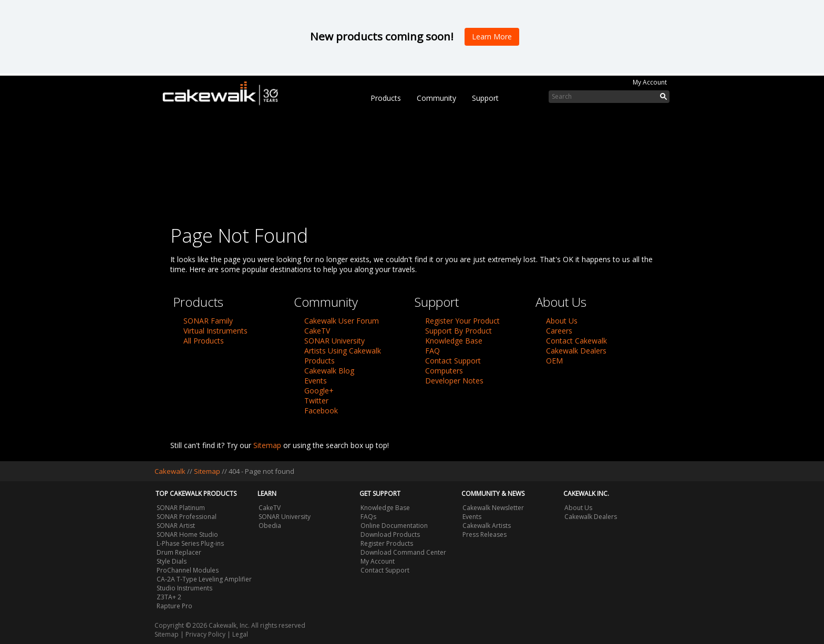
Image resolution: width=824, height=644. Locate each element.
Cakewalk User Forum (342, 321)
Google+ (319, 391)
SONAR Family (208, 321)
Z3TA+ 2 (169, 597)
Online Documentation (394, 526)
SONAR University (334, 341)
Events (316, 381)
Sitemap (267, 445)
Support (485, 98)
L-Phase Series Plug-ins (190, 543)
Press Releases (485, 534)
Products (386, 98)
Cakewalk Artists (487, 526)
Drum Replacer (179, 552)
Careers (559, 331)
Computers (444, 371)
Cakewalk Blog (329, 371)
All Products (204, 341)
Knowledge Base (454, 341)
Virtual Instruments (215, 331)
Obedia (270, 526)
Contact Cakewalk (576, 341)
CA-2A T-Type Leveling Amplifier (204, 579)
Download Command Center (403, 552)
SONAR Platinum (181, 508)
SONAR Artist (176, 526)
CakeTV (317, 331)
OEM (554, 361)
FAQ (432, 351)
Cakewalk (170, 471)
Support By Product (459, 331)
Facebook (321, 411)
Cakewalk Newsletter (493, 508)
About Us (562, 321)
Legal (240, 634)
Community (436, 98)
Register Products (387, 543)
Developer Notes (454, 381)
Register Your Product (462, 321)
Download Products (390, 534)
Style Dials (172, 561)
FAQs (368, 517)
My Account (650, 82)
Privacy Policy (205, 634)
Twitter (316, 401)
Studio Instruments (184, 588)
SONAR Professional (187, 517)
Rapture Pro (174, 606)
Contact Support (453, 361)
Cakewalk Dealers (576, 351)
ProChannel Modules (188, 570)
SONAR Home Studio (187, 534)
